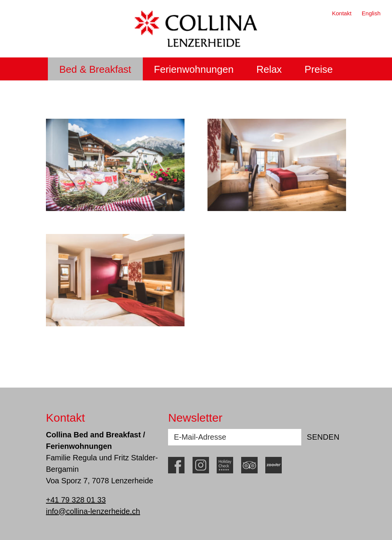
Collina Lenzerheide (196, 29)
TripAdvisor (249, 465)
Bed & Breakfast (95, 69)
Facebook (176, 465)
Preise (319, 69)
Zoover (274, 465)
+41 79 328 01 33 (76, 500)
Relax (269, 69)
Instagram (201, 465)
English (371, 13)
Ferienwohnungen (194, 69)
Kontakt (342, 13)
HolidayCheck (225, 465)
